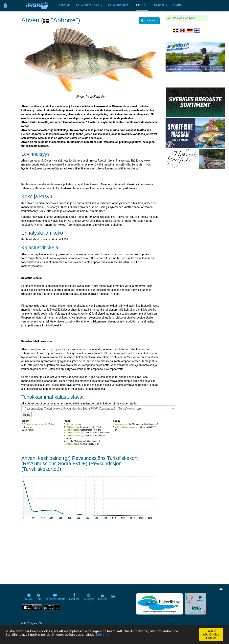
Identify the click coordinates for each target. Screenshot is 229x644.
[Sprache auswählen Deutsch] (190, 30)
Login (177, 5)
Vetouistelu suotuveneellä (36, 424)
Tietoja (160, 5)
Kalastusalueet (89, 5)
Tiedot (142, 5)
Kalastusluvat (119, 5)
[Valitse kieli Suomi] (197, 30)
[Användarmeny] (5, 5)
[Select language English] (183, 30)
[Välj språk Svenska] (176, 30)
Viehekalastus (73, 427)
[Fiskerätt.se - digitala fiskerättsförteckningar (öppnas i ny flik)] (159, 604)
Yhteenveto (149, 20)
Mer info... (104, 635)
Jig (26, 430)
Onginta (70, 424)
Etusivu (65, 5)
